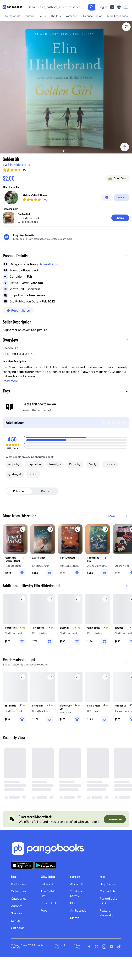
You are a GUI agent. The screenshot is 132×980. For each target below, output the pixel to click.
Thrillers (56, 16)
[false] (107, 218)
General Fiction (49, 284)
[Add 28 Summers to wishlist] (23, 697)
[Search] (92, 7)
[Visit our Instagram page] (104, 967)
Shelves (16, 934)
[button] (66, 276)
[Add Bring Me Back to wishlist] (105, 697)
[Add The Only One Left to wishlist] (78, 697)
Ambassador (79, 931)
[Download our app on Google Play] (45, 886)
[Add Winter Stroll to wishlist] (23, 620)
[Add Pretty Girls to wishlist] (50, 697)
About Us (77, 904)
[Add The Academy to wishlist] (50, 620)
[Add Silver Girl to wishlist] (78, 620)
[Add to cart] (66, 189)
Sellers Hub (48, 904)
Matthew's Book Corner (35, 216)
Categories (19, 919)
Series (15, 941)
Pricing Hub (49, 924)
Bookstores (19, 904)
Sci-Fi (42, 16)
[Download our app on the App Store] (22, 886)
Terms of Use (60, 967)
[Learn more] (115, 840)
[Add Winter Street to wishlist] (105, 620)
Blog (73, 924)
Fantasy (29, 16)
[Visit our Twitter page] (97, 967)
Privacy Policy (78, 967)
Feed (44, 931)
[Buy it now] (66, 199)
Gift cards (18, 948)
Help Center (108, 904)
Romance (71, 16)
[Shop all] (120, 238)
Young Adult (12, 16)
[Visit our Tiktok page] (119, 967)
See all (123, 536)
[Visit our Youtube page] (112, 967)
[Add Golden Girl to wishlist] (126, 27)
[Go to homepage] (12, 7)
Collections (19, 912)
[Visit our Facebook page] (89, 967)
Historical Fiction (92, 16)
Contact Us (108, 912)
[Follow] (121, 218)
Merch (75, 938)
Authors (17, 926)
